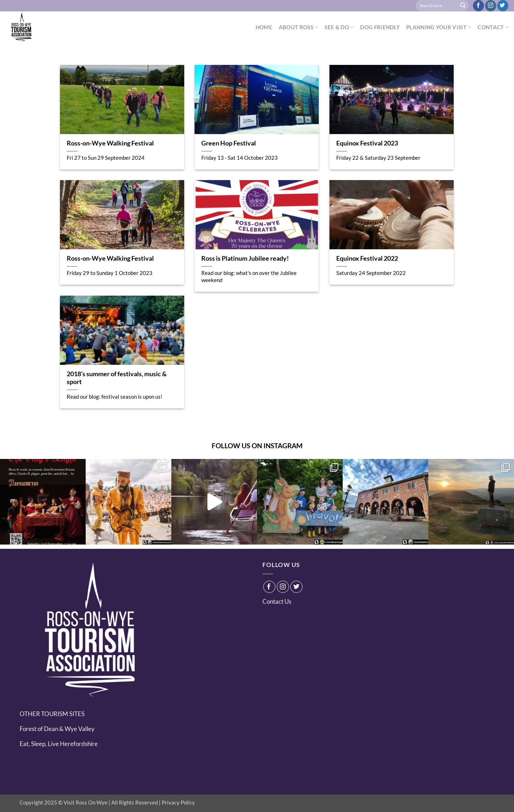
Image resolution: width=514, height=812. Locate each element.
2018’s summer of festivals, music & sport (117, 378)
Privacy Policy (178, 802)
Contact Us (277, 601)
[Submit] (463, 6)
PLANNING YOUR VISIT (439, 27)
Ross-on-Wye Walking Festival (110, 143)
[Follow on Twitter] (503, 6)
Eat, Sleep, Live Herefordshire (59, 744)
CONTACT (493, 27)
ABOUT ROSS (299, 27)
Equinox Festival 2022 (367, 258)
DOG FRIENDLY (380, 27)
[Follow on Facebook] (478, 6)
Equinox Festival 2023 (367, 143)
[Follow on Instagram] (491, 6)
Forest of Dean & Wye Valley (57, 729)
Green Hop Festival (229, 143)
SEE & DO (339, 27)
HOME (264, 27)
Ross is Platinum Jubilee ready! (245, 258)
